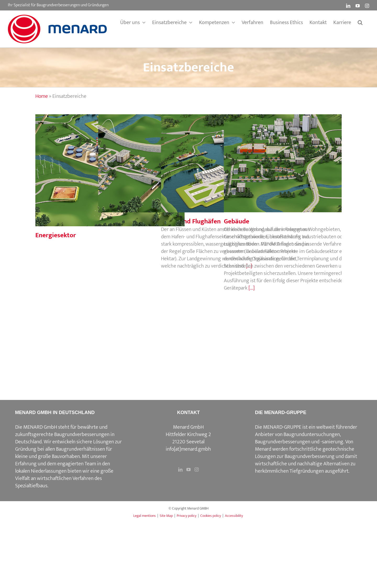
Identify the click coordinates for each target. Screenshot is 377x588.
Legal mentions (145, 516)
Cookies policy (211, 516)
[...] (252, 288)
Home (42, 96)
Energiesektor (56, 235)
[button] (360, 22)
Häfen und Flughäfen (191, 221)
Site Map (166, 516)
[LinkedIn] (180, 470)
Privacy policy (187, 516)
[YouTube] (188, 470)
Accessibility (234, 516)
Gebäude (237, 221)
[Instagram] (197, 470)
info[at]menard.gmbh (188, 449)
